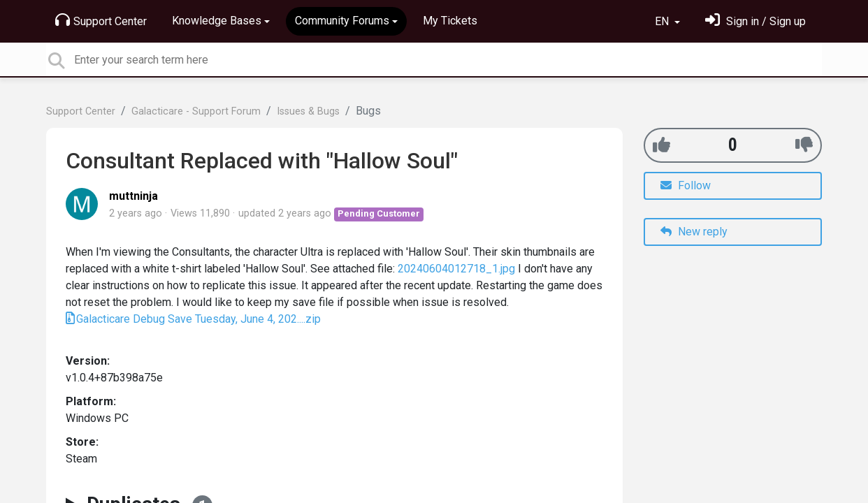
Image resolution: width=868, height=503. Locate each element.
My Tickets (450, 21)
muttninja (133, 196)
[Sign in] (755, 21)
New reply (694, 232)
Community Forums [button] (342, 21)
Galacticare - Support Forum (196, 111)
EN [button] (663, 21)
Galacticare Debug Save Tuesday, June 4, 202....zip (198, 319)
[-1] (804, 145)
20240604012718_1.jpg (456, 269)
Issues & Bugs (308, 111)
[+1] (661, 145)
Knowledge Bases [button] (217, 21)
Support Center (101, 20)
